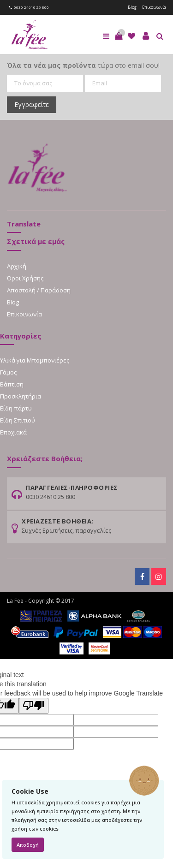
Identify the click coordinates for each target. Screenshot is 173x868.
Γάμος (8, 372)
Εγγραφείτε (32, 104)
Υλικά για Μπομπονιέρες (35, 360)
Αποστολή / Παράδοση (39, 290)
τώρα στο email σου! (83, 65)
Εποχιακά (13, 432)
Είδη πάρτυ (16, 408)
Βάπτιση (12, 384)
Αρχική (17, 266)
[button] (119, 36)
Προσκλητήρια (21, 396)
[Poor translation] (34, 706)
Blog (132, 7)
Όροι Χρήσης (25, 278)
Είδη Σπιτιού (18, 420)
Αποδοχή (28, 845)
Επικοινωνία (154, 7)
